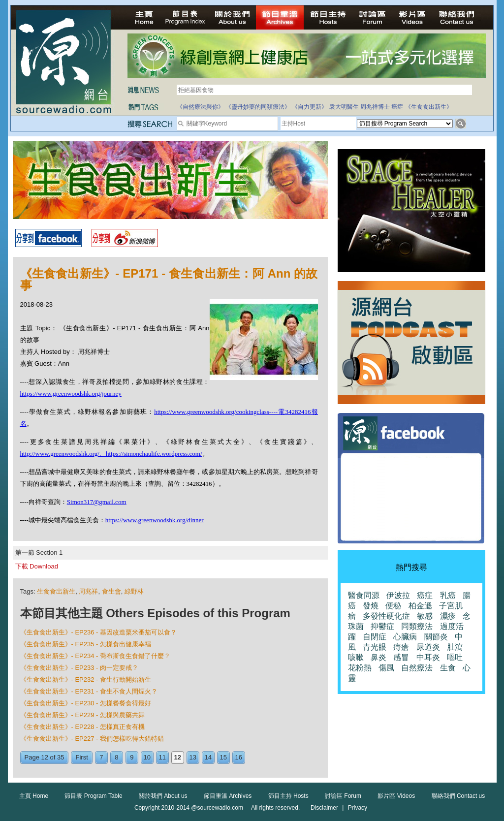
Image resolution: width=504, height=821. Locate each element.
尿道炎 (428, 647)
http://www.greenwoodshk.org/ (60, 454)
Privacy (358, 808)
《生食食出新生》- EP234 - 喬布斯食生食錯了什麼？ (95, 656)
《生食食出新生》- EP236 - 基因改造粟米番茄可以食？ (99, 632)
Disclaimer (324, 808)
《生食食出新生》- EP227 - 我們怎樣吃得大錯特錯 (92, 739)
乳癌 (448, 595)
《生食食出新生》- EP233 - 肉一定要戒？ (79, 668)
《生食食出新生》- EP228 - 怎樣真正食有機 (83, 727)
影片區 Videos (396, 796)
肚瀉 (455, 647)
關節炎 (436, 637)
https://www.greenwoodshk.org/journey (71, 394)
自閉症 (375, 637)
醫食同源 (364, 595)
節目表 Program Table (93, 796)
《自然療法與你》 (200, 107)
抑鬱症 (382, 626)
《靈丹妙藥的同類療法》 (258, 107)
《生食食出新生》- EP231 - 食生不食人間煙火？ (89, 691)
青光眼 (375, 647)
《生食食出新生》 (429, 107)
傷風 (386, 668)
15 (223, 757)
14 (208, 757)
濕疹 (448, 616)
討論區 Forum (343, 796)
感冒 (401, 657)
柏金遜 (420, 606)
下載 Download (37, 566)
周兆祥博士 (375, 107)
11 (162, 757)
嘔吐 (455, 657)
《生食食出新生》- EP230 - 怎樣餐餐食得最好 (86, 703)
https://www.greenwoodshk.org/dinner (155, 520)
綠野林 (134, 591)
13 (193, 757)
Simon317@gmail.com (97, 502)
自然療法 (417, 668)
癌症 (397, 107)
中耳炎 (428, 657)
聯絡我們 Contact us (458, 796)
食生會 (111, 591)
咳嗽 (356, 657)
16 (239, 757)
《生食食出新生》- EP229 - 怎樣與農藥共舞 (83, 715)
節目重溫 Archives (228, 796)
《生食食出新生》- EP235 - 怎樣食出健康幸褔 (86, 644)
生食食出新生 (56, 591)
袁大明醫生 (344, 107)
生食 (448, 668)
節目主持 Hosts (288, 796)
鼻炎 (378, 657)
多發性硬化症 (386, 616)
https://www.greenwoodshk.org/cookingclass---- (216, 412)
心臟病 (405, 637)
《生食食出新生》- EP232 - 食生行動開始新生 (86, 679)
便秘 (393, 606)
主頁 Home (34, 796)
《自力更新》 (310, 107)
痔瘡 (401, 647)
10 (147, 757)
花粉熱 (360, 668)
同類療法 (417, 626)
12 (178, 757)
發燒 (371, 606)
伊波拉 (398, 595)
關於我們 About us (163, 796)
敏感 (425, 616)
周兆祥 (88, 591)
